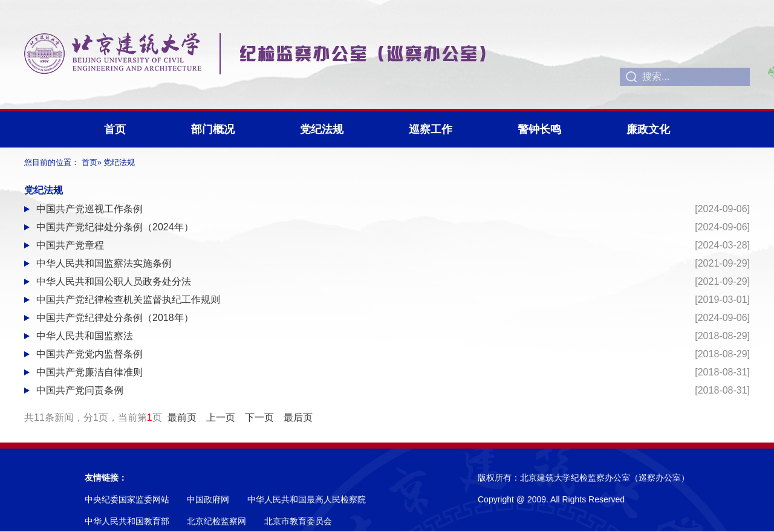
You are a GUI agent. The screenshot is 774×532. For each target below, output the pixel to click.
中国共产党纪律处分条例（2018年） (115, 318)
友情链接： (106, 478)
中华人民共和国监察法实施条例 (104, 263)
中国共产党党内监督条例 (89, 354)
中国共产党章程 (70, 245)
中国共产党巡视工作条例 (89, 209)
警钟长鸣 (539, 129)
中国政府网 (208, 499)
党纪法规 (322, 129)
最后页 (298, 417)
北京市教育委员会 (298, 521)
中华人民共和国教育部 (127, 521)
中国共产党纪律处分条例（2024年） (115, 227)
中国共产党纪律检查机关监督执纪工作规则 (128, 300)
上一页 (221, 417)
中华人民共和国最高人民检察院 (307, 499)
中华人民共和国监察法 (85, 336)
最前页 (182, 417)
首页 (115, 129)
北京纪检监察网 (216, 521)
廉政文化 (648, 129)
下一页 (259, 417)
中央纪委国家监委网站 (127, 499)
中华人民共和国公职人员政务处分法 (114, 281)
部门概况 (213, 129)
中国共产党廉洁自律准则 (89, 372)
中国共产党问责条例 (80, 390)
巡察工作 (431, 129)
